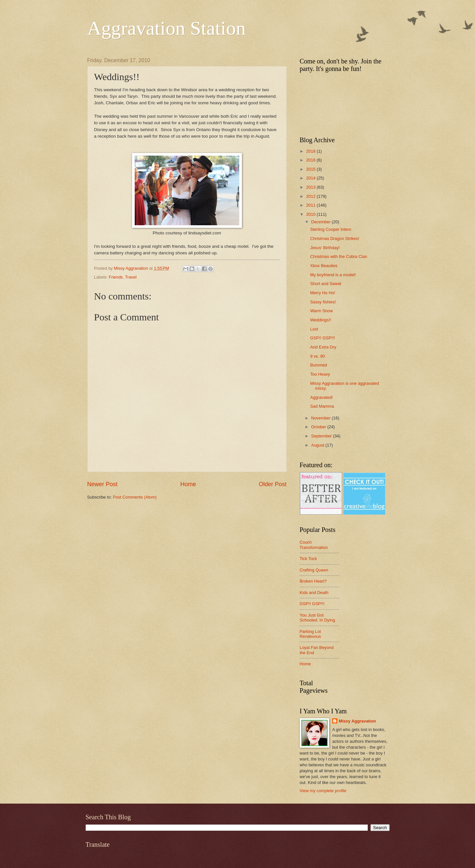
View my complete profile (323, 791)
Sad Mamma (322, 406)
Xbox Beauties (324, 266)
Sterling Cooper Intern (331, 229)
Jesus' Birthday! (325, 248)
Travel (131, 277)
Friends (116, 277)
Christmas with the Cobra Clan (339, 256)
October (319, 427)
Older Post (272, 484)
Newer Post (102, 484)
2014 (311, 178)
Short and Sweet (326, 284)
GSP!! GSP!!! (323, 338)
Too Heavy (320, 374)
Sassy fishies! (323, 302)
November (322, 418)
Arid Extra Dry (323, 347)
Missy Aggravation (357, 721)
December (322, 222)
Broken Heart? (313, 581)
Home (188, 484)
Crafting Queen (314, 570)
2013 (311, 187)
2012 (311, 196)
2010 (311, 214)
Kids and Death (314, 593)
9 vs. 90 (318, 356)
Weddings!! (321, 320)
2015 (311, 169)
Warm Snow (322, 311)
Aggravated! (322, 397)
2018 (311, 151)
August (318, 445)
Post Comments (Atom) (135, 497)
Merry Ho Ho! (323, 293)
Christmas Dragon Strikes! (335, 238)
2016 (311, 160)
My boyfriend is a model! (333, 275)
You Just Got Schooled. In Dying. (318, 618)
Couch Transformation (314, 545)
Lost (314, 329)
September (322, 436)
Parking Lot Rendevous (310, 634)
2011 (311, 205)
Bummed (319, 365)
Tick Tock (308, 559)
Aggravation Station (167, 28)
